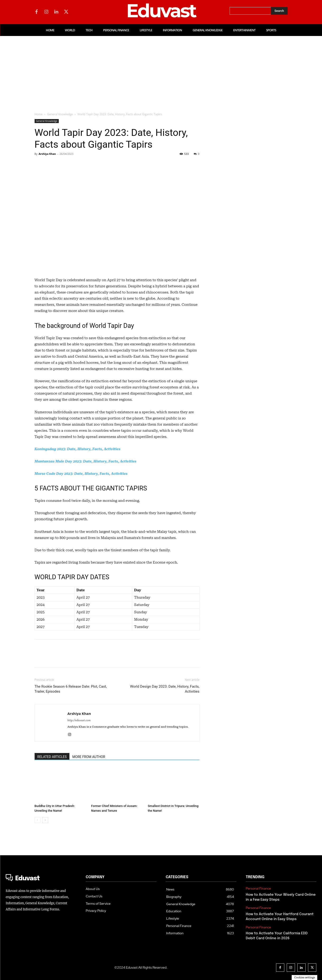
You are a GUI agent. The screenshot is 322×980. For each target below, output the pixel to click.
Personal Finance (258, 889)
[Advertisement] (161, 71)
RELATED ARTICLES (52, 757)
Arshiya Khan (47, 154)
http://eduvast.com (79, 720)
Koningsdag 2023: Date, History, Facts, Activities (77, 449)
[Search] (279, 11)
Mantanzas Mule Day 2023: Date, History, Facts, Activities (86, 461)
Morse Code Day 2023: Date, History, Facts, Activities (81, 474)
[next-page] (45, 820)
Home (39, 114)
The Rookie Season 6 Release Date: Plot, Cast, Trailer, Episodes (71, 689)
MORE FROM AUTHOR (89, 757)
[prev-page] (38, 820)
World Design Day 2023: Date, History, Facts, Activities (165, 689)
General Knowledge (60, 114)
